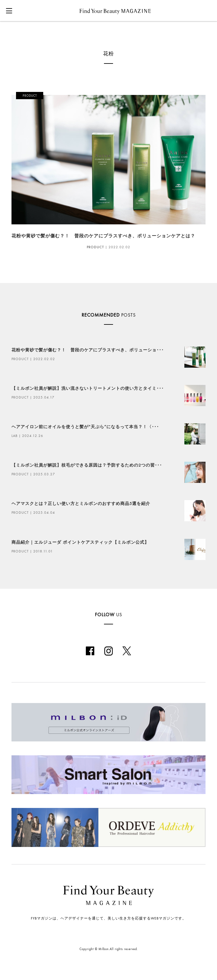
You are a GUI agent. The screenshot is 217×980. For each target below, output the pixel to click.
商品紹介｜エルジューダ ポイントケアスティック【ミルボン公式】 (80, 542)
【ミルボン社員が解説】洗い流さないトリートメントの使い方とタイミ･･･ (88, 388)
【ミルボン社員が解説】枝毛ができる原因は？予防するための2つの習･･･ (87, 465)
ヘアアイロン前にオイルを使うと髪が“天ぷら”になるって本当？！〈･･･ (85, 427)
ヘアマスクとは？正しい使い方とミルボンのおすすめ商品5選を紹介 (81, 504)
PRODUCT (95, 247)
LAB (15, 436)
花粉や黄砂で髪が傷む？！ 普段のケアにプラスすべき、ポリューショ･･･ (88, 350)
